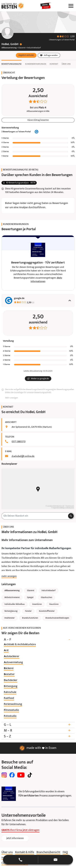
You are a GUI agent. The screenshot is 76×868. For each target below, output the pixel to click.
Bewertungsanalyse (12, 64)
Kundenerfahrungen (36, 64)
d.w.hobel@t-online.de (23, 456)
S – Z (38, 736)
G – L (38, 725)
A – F (38, 640)
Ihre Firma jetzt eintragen (20, 830)
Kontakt (54, 64)
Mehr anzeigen (12, 398)
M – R (38, 731)
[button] (26, 55)
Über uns (66, 64)
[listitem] (20, 645)
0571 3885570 (19, 442)
